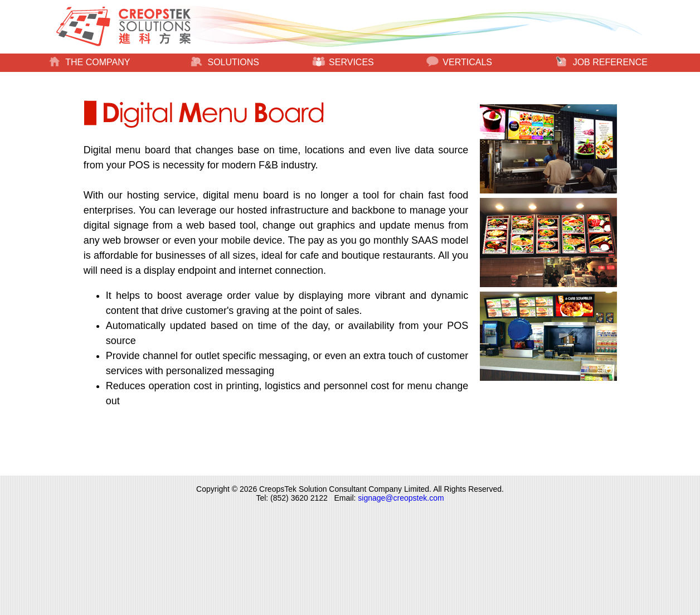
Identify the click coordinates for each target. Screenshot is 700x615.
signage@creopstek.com (401, 498)
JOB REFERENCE (602, 62)
